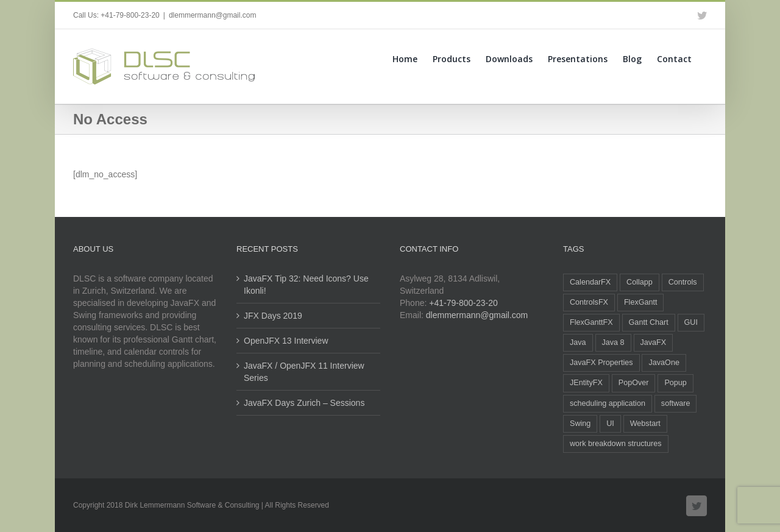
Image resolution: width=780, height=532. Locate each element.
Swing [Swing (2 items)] (580, 424)
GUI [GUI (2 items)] (691, 322)
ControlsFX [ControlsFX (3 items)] (589, 302)
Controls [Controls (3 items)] (683, 282)
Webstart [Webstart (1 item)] (645, 424)
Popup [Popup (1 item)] (675, 383)
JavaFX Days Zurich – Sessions (304, 403)
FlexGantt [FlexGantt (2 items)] (641, 302)
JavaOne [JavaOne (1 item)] (664, 363)
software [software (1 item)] (676, 403)
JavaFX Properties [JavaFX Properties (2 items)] (601, 363)
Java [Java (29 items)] (578, 342)
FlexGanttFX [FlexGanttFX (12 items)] (591, 322)
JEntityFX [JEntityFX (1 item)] (586, 383)
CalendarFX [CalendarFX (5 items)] (590, 282)
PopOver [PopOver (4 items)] (634, 383)
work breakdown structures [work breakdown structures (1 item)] (616, 444)
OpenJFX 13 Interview (286, 341)
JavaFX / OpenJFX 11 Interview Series (304, 372)
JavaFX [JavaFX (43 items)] (654, 342)
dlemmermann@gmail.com (213, 15)
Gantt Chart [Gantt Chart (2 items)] (649, 322)
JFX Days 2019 (273, 316)
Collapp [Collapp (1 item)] (640, 282)
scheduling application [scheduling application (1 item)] (608, 403)
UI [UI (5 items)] (610, 424)
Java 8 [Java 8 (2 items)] (613, 342)
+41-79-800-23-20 (463, 303)
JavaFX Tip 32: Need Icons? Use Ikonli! (306, 285)
